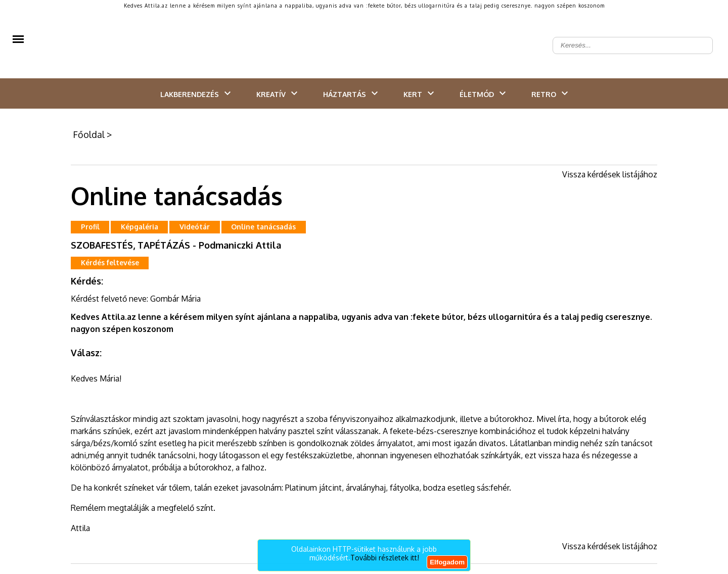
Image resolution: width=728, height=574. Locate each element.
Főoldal (89, 134)
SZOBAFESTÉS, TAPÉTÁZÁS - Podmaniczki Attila (176, 245)
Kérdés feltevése (110, 262)
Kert (413, 94)
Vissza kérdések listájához (610, 174)
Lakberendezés (190, 94)
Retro (544, 94)
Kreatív (271, 94)
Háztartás (345, 94)
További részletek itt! (385, 558)
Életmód (477, 94)
